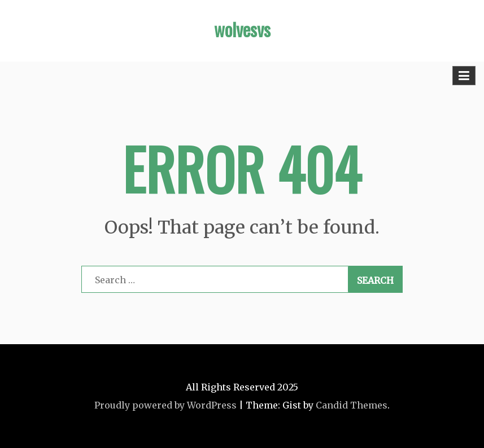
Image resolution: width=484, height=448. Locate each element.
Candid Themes (352, 405)
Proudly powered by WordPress (165, 405)
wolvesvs (242, 29)
